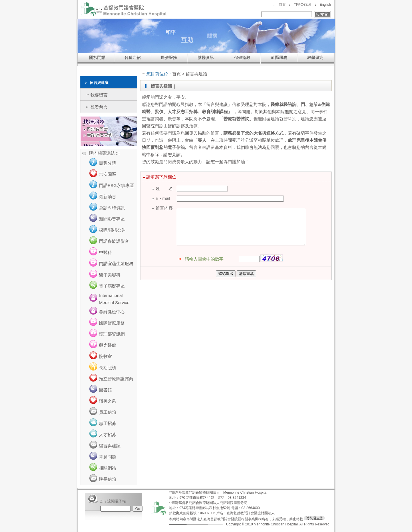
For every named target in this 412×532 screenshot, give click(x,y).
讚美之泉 (108, 401)
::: (274, 5)
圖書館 (105, 390)
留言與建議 (110, 446)
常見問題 (108, 457)
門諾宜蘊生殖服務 (116, 264)
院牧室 (105, 356)
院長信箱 (108, 479)
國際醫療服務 (112, 323)
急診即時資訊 (112, 208)
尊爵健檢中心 (112, 312)
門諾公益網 (302, 5)
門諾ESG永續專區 (116, 185)
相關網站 (108, 468)
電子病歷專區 (112, 286)
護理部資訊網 (112, 334)
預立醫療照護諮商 (116, 379)
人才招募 (108, 435)
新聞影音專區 (112, 219)
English (325, 5)
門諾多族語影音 (114, 241)
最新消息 (108, 197)
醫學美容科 (110, 275)
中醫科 (105, 252)
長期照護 (108, 368)
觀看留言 (99, 107)
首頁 (282, 5)
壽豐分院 (108, 163)
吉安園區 (108, 174)
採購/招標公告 (112, 230)
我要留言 (99, 95)
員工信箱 (108, 412)
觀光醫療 (108, 345)
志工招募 (108, 423)
